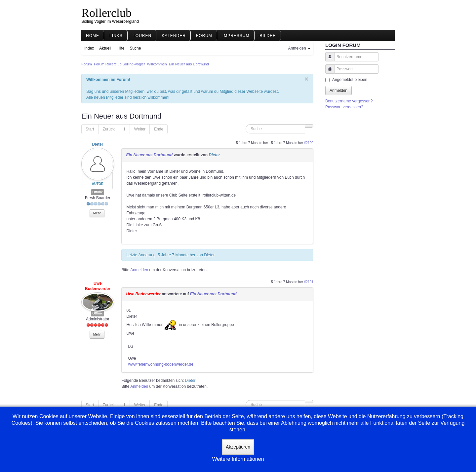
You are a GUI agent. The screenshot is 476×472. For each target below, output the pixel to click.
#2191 (309, 282)
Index (89, 48)
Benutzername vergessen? (349, 101)
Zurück (109, 129)
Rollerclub (106, 13)
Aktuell (105, 48)
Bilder (268, 36)
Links (116, 36)
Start (90, 129)
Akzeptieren (238, 447)
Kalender (174, 36)
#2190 (309, 143)
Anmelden (139, 270)
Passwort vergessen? (344, 107)
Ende (159, 129)
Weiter (140, 129)
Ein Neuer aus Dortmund (149, 155)
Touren (142, 36)
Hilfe (120, 48)
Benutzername (327, 60)
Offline (98, 192)
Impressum (236, 36)
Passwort (327, 72)
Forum (204, 36)
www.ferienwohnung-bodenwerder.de (160, 364)
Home (93, 36)
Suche (135, 48)
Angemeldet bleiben (350, 80)
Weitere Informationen (238, 459)
